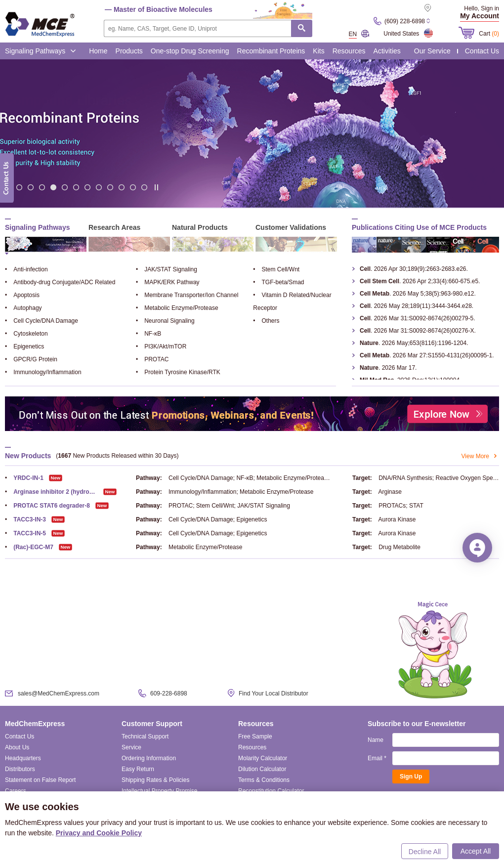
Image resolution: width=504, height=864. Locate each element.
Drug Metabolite (399, 547)
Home (98, 51)
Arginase (390, 492)
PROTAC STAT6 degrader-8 (47, 506)
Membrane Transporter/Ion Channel (187, 295)
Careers (16, 791)
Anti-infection (26, 269)
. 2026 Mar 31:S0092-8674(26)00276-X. (418, 331)
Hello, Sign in (482, 8)
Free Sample (255, 736)
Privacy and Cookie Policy (99, 833)
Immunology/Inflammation (43, 372)
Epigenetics (24, 346)
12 (133, 187)
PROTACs (392, 506)
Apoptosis (22, 295)
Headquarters (23, 758)
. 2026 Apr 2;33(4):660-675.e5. (420, 281)
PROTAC (152, 359)
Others (266, 321)
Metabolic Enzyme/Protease (177, 308)
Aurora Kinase (397, 519)
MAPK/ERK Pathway (168, 282)
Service (131, 747)
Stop (156, 187)
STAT (416, 506)
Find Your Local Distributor (273, 693)
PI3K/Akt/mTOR (161, 346)
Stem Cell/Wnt (276, 269)
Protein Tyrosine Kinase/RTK (178, 372)
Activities (387, 51)
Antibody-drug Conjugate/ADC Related (60, 282)
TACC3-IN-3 (25, 519)
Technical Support (145, 736)
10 (110, 187)
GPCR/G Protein (31, 359)
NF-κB (148, 334)
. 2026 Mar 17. (388, 368)
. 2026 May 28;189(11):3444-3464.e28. (417, 306)
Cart (489, 34)
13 (145, 187)
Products (129, 51)
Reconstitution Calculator (271, 791)
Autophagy (23, 308)
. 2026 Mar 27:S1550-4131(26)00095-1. (427, 355)
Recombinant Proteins (271, 51)
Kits (318, 51)
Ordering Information (149, 758)
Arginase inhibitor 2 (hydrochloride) (51, 492)
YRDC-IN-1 (24, 478)
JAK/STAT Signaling (167, 269)
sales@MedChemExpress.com (59, 693)
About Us (17, 747)
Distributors (20, 769)
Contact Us (482, 51)
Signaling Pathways (41, 51)
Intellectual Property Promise (159, 791)
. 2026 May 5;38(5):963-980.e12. (418, 294)
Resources (349, 51)
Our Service (432, 51)
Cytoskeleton (26, 334)
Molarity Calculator (263, 758)
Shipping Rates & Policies (155, 780)
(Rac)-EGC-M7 (29, 547)
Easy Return (138, 769)
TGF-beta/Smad (278, 282)
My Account (480, 16)
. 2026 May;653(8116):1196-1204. (414, 343)
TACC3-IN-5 (25, 533)
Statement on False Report (40, 780)
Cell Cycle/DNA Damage (42, 321)
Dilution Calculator (262, 769)
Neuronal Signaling (165, 321)
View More (480, 456)
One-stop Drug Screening (190, 51)
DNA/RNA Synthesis (405, 478)
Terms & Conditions (264, 780)
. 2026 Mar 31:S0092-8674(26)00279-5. (418, 318)
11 (122, 187)
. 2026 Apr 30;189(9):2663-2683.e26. (414, 269)
